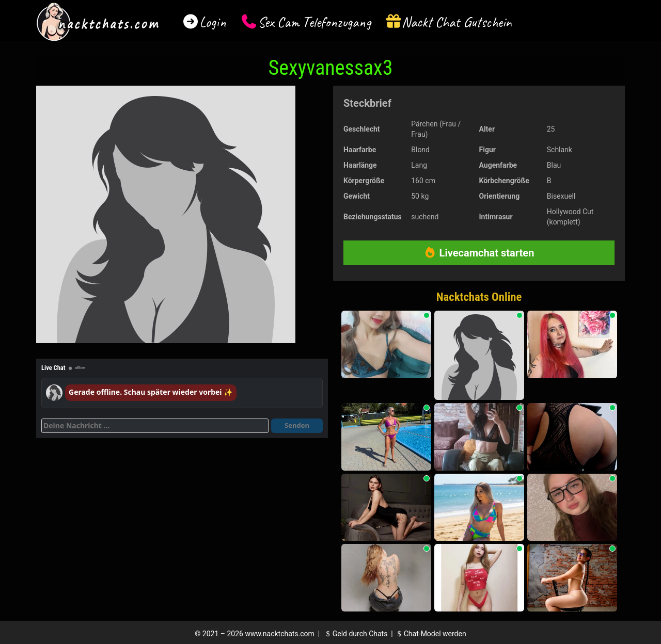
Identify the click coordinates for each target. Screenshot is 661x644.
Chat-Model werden (430, 634)
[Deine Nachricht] (155, 426)
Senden (297, 425)
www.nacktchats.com (280, 634)
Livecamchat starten (479, 253)
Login (213, 22)
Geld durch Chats (355, 634)
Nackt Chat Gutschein (457, 22)
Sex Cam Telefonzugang (314, 22)
